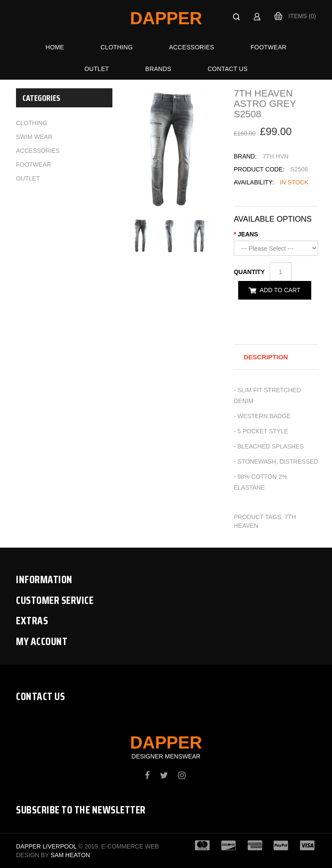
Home (55, 47)
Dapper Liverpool (46, 846)
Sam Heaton (70, 855)
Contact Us (228, 69)
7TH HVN (275, 156)
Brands (158, 69)
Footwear (268, 47)
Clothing (117, 47)
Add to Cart (280, 290)
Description (266, 357)
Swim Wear (34, 137)
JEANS (248, 234)
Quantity (251, 272)
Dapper (166, 18)
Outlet (97, 69)
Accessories (192, 47)
